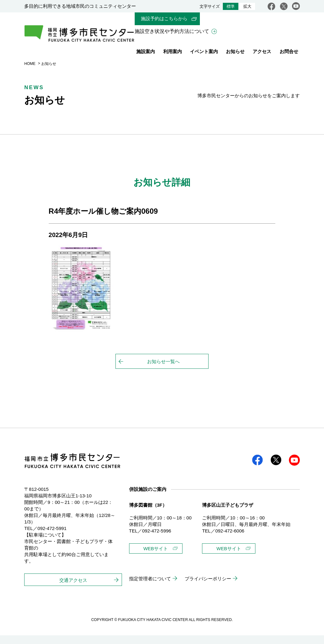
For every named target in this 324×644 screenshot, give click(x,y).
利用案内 (173, 53)
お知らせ (235, 53)
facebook (271, 6)
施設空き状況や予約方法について (172, 32)
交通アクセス (73, 589)
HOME (30, 72)
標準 (231, 6)
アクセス (262, 53)
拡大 (247, 6)
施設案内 (146, 53)
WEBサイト (156, 557)
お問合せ (289, 53)
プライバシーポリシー (208, 587)
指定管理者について (150, 587)
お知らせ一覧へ (163, 370)
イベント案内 (204, 53)
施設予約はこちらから (164, 19)
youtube (296, 6)
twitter (284, 6)
